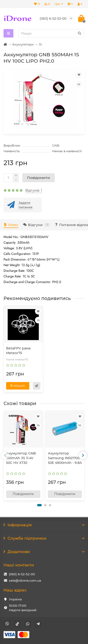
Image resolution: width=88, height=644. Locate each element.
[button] (39, 505)
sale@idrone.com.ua (25, 580)
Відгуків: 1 (34, 190)
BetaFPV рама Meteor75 (18, 351)
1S (40, 44)
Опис (11, 225)
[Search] (51, 33)
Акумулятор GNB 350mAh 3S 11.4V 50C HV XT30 (21, 458)
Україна (15, 599)
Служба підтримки (44, 538)
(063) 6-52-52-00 (22, 574)
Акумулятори (23, 44)
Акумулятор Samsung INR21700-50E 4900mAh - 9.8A (65, 458)
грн (58, 4)
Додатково (44, 552)
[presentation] (5, 455)
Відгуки (36, 225)
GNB (56, 145)
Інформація (44, 525)
